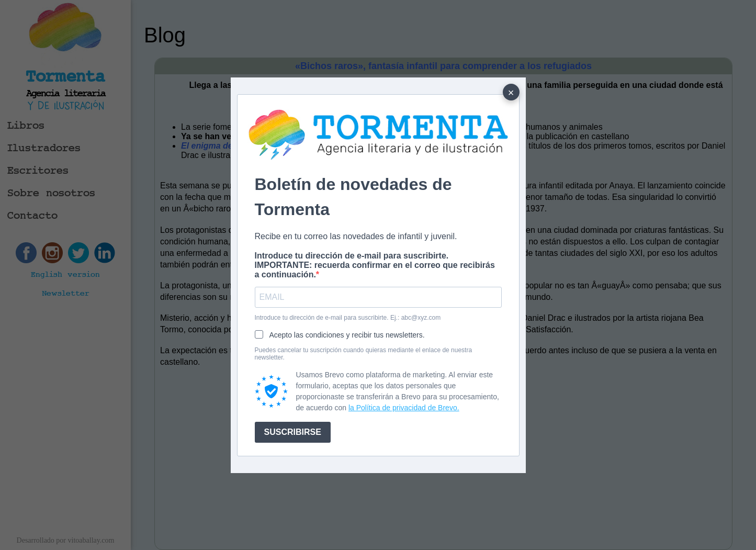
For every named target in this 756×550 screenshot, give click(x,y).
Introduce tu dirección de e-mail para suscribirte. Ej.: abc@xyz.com (348, 318)
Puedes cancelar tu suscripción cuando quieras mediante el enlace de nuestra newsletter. (364, 354)
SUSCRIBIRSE (293, 432)
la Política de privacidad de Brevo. (404, 408)
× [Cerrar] (511, 93)
